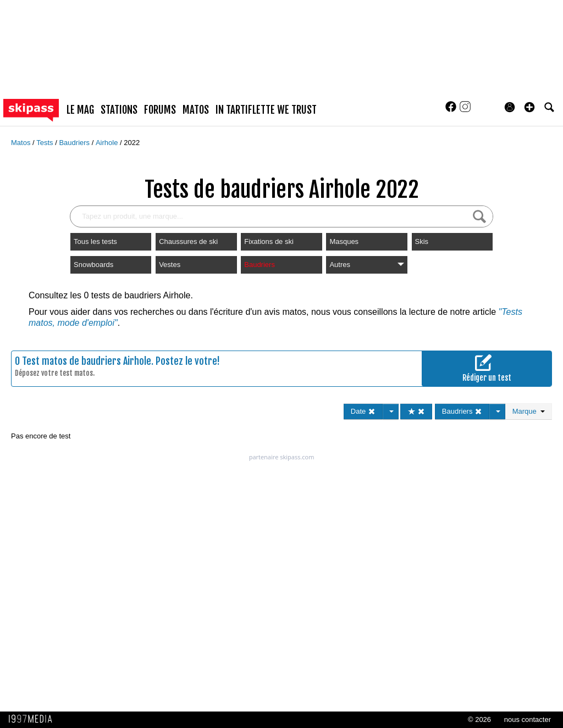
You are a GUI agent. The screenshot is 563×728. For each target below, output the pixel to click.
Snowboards (93, 265)
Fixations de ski (269, 241)
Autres (366, 265)
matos (196, 110)
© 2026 (479, 719)
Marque (529, 411)
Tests (46, 143)
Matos (22, 143)
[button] (529, 107)
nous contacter (528, 719)
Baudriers (75, 143)
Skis (422, 241)
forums (160, 110)
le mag (80, 110)
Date (363, 411)
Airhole (108, 143)
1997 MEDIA (34, 719)
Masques (344, 241)
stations (119, 110)
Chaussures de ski (188, 241)
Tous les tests (95, 241)
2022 (132, 143)
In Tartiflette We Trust (266, 110)
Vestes (170, 265)
